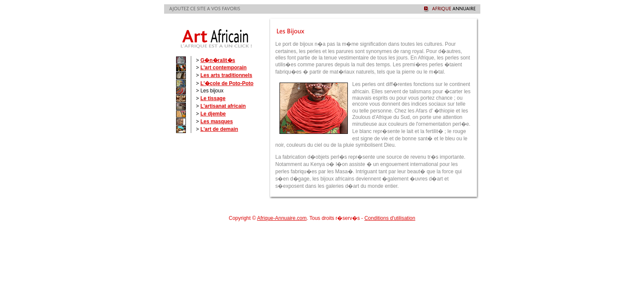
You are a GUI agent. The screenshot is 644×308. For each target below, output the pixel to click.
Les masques (217, 121)
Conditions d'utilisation (390, 218)
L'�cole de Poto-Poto (227, 83)
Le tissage (213, 98)
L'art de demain (219, 129)
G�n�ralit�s (218, 60)
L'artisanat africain (223, 106)
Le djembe (213, 114)
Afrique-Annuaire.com (282, 218)
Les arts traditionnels (226, 75)
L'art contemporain (223, 68)
